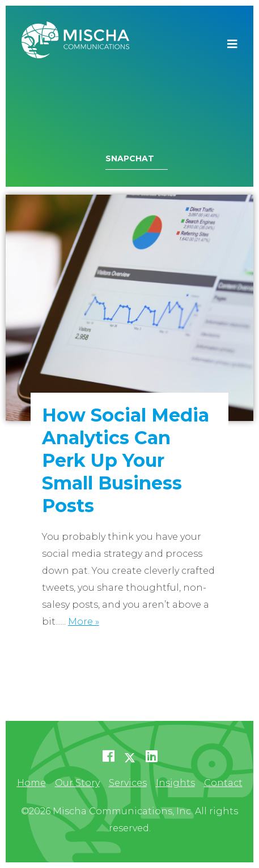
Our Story (77, 783)
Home (31, 783)
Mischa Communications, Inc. (75, 44)
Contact (223, 783)
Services (128, 783)
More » (84, 622)
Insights (175, 783)
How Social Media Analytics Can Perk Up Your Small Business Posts (126, 460)
